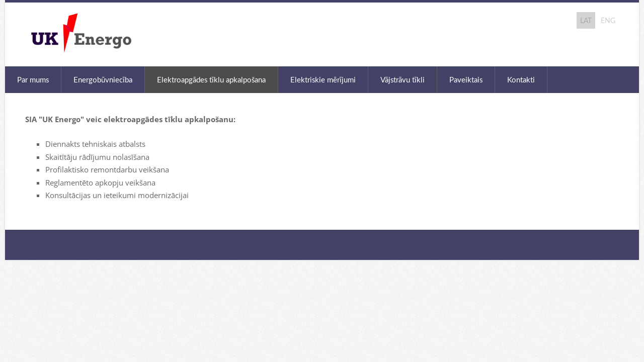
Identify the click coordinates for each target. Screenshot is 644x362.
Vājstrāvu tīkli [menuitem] (403, 79)
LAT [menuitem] (586, 20)
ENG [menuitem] (608, 20)
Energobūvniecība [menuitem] (103, 79)
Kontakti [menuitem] (521, 79)
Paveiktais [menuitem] (466, 79)
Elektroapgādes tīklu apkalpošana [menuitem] (211, 79)
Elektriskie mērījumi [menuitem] (323, 79)
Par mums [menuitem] (33, 79)
